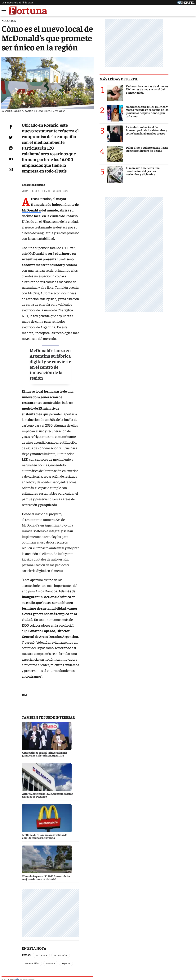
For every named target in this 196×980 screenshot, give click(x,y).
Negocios (29, 684)
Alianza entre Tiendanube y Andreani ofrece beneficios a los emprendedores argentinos (55, 859)
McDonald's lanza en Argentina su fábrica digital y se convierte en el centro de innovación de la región (65, 296)
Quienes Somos (59, 952)
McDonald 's (40, 201)
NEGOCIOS (9, 21)
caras (30, 772)
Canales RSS (37, 952)
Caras (11, 938)
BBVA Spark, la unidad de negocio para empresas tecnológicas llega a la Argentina (59, 850)
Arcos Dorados (60, 675)
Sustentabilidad (81, 675)
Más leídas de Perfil (145, 79)
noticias (30, 710)
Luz (147, 938)
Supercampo (119, 938)
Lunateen (173, 938)
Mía (158, 938)
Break (189, 938)
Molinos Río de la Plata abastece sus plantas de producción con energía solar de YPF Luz (60, 877)
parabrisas (91, 772)
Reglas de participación (137, 952)
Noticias (26, 938)
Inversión (100, 675)
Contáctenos (80, 952)
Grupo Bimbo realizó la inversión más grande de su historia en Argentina (53, 843)
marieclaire (91, 710)
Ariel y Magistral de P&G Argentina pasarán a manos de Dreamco (47, 868)
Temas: (27, 675)
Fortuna (65, 938)
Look (136, 938)
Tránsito (161, 952)
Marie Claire (46, 938)
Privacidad (99, 952)
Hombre (82, 938)
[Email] (10, 188)
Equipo (114, 952)
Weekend (99, 938)
